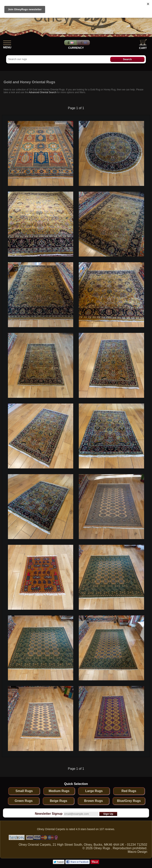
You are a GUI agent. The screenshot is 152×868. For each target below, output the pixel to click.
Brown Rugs (93, 801)
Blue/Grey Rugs (129, 801)
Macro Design (137, 852)
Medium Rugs (59, 791)
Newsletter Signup (49, 814)
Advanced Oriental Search (43, 92)
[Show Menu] (7, 42)
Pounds (70, 43)
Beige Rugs (59, 801)
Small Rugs (24, 791)
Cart (143, 44)
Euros (84, 43)
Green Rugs (24, 801)
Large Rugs (94, 791)
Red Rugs (129, 791)
